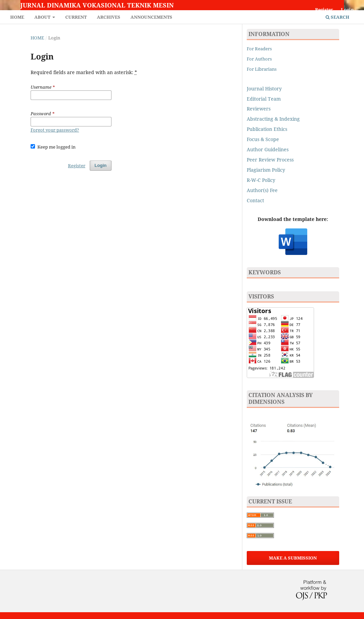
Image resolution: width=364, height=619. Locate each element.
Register (324, 10)
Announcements (151, 17)
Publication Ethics (267, 129)
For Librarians (262, 69)
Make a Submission (293, 558)
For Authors (259, 59)
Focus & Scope (263, 139)
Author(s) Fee (262, 190)
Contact (255, 200)
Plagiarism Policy (266, 170)
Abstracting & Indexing (273, 119)
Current (76, 17)
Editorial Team (264, 99)
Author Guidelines (268, 149)
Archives (109, 17)
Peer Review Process (270, 160)
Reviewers (259, 109)
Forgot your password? (55, 130)
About (43, 17)
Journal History (264, 89)
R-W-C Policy (261, 180)
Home (17, 17)
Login (347, 10)
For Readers (259, 49)
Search (337, 17)
